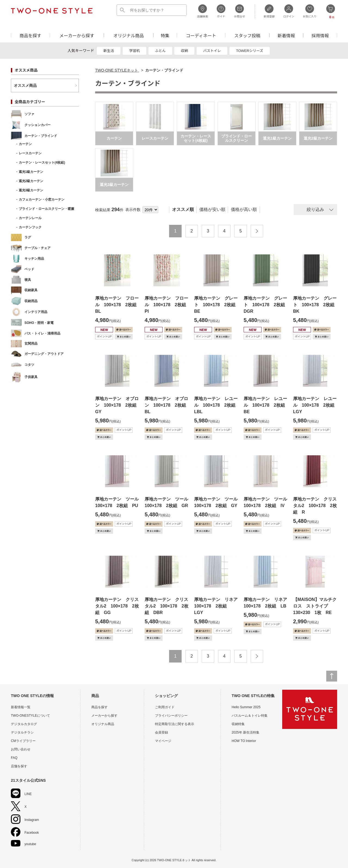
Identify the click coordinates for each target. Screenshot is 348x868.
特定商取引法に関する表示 (175, 724)
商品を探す (30, 35)
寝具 (21, 280)
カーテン (25, 144)
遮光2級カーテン (31, 181)
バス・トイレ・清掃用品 (36, 333)
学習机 (134, 51)
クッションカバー (31, 125)
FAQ (14, 758)
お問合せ (240, 11)
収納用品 (24, 301)
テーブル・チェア (31, 248)
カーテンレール (30, 218)
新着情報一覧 (21, 707)
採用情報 (320, 35)
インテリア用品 (29, 312)
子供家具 (24, 377)
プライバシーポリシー (171, 716)
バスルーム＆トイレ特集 (250, 716)
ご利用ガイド (165, 707)
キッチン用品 (27, 259)
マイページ (163, 741)
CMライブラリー (23, 741)
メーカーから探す (77, 35)
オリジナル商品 (129, 35)
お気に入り (310, 11)
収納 (184, 51)
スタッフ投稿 (247, 35)
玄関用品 (24, 344)
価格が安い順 (212, 209)
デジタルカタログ (24, 724)
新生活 (109, 51)
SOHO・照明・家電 (32, 323)
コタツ (23, 365)
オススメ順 (183, 209)
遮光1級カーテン (31, 172)
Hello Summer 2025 (246, 707)
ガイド (221, 11)
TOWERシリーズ (250, 51)
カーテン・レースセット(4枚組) (42, 162)
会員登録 (161, 732)
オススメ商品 (25, 85)
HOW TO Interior (244, 741)
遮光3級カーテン (31, 190)
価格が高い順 (244, 209)
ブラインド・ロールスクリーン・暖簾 (46, 209)
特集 (165, 35)
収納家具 (24, 290)
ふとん (160, 51)
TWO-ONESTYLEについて (30, 716)
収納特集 (238, 724)
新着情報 (286, 35)
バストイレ (212, 51)
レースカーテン (30, 153)
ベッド (23, 269)
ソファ (23, 114)
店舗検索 (203, 11)
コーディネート (201, 35)
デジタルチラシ (22, 732)
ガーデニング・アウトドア (37, 354)
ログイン (289, 11)
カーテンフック (30, 227)
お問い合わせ (21, 749)
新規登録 (269, 11)
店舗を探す (19, 766)
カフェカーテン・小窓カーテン (42, 200)
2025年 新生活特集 (246, 732)
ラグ (21, 237)
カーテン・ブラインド (34, 136)
